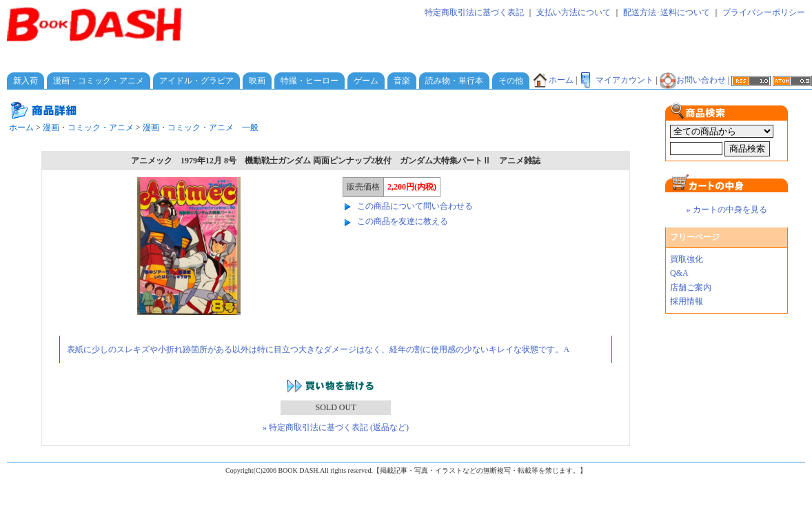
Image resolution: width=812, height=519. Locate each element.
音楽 (402, 81)
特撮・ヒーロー (309, 81)
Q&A (679, 273)
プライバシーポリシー (764, 12)
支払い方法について (574, 12)
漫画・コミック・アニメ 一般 (201, 128)
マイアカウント (616, 80)
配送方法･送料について (667, 12)
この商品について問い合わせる (415, 206)
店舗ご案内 (691, 287)
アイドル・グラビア (196, 81)
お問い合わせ (693, 80)
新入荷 (26, 81)
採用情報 (687, 301)
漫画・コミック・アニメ (99, 81)
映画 (257, 81)
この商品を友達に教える (403, 221)
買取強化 (687, 259)
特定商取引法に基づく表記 (474, 12)
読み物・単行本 (454, 81)
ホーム (553, 80)
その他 (511, 81)
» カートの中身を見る (727, 210)
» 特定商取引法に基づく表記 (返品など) (336, 427)
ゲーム (366, 81)
